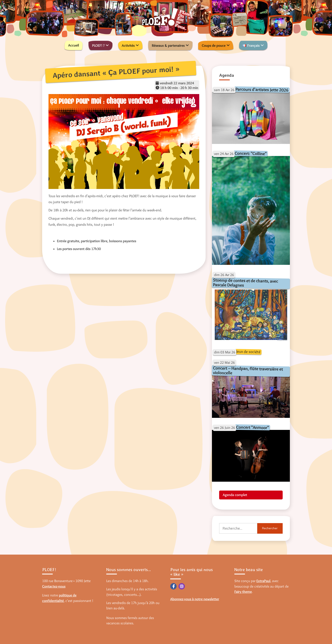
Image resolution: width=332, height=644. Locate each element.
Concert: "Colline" (250, 153)
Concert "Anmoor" (252, 427)
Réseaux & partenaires (168, 45)
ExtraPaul (263, 581)
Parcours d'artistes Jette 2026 (262, 89)
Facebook (173, 586)
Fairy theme (243, 592)
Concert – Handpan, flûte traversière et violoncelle (248, 370)
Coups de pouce (214, 45)
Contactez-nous (54, 586)
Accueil (74, 45)
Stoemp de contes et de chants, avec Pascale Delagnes (245, 283)
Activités (128, 45)
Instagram (182, 586)
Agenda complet (235, 495)
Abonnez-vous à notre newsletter (195, 599)
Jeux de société (248, 352)
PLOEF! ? (98, 45)
